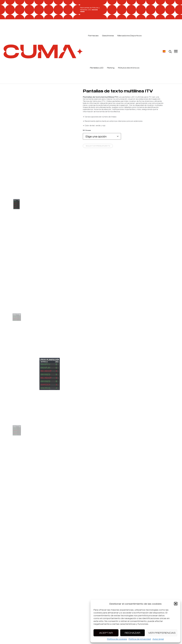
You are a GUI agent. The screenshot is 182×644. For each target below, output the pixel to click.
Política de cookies (117, 639)
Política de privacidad (140, 639)
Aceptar (106, 633)
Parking (111, 68)
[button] (176, 604)
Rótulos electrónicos (129, 68)
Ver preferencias (162, 633)
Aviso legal (158, 639)
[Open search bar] (170, 51)
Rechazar (132, 633)
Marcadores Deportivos (129, 35)
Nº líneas (87, 130)
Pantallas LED (97, 68)
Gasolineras (108, 35)
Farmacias (93, 35)
